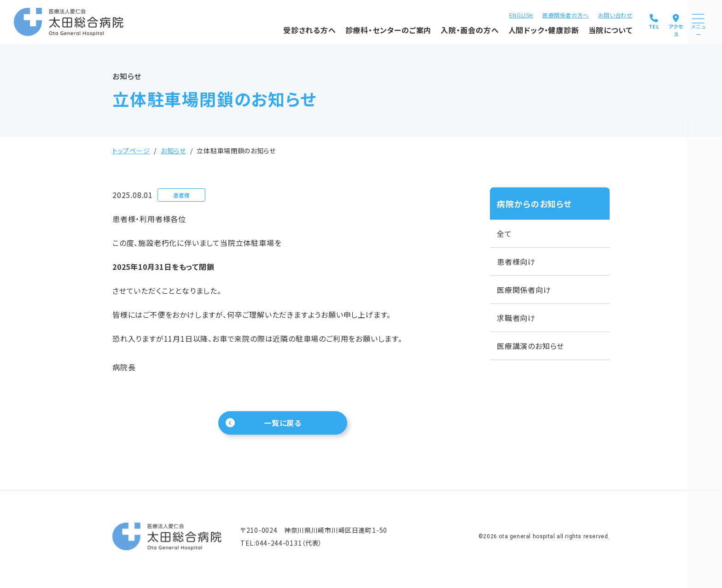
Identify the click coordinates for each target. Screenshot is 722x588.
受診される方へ (278, 29)
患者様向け (516, 262)
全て (504, 233)
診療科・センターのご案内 (357, 29)
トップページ (131, 151)
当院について (579, 29)
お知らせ (173, 151)
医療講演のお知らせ (530, 346)
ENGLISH (489, 14)
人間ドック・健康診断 (512, 29)
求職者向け (516, 318)
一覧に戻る (283, 425)
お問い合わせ (584, 14)
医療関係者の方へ (534, 14)
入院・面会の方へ (438, 29)
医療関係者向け (524, 290)
